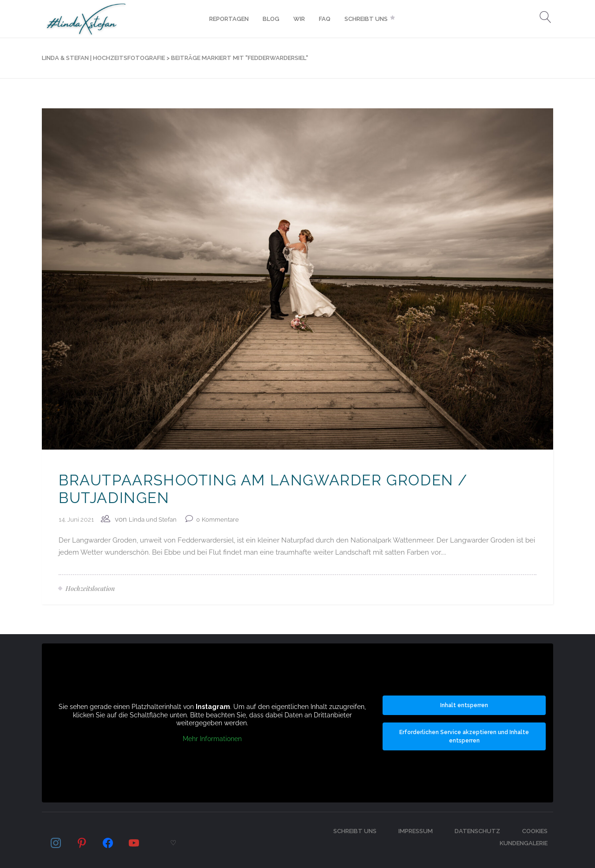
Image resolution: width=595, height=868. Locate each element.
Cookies (535, 831)
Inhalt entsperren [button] (464, 705)
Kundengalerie (524, 843)
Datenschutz (477, 831)
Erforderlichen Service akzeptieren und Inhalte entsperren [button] (464, 736)
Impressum (416, 831)
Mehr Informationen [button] (212, 738)
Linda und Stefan (153, 520)
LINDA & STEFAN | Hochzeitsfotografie (103, 58)
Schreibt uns (355, 831)
